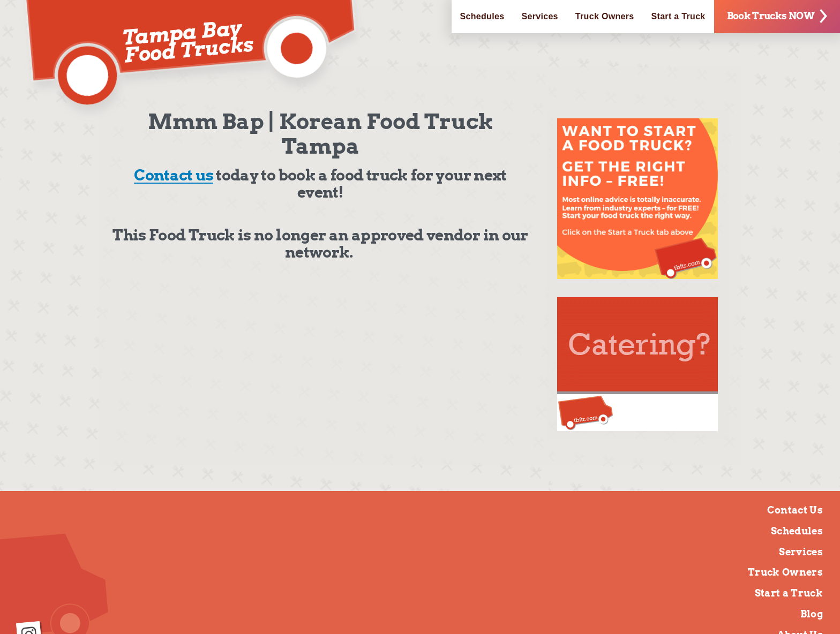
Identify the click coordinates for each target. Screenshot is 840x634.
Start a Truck (678, 16)
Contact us (174, 175)
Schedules (482, 16)
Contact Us (795, 510)
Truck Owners (605, 16)
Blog (812, 614)
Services (539, 16)
